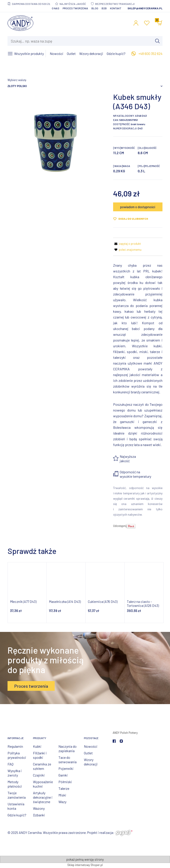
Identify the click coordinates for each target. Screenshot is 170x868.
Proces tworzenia (75, 8)
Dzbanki (39, 815)
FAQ (11, 764)
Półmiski (65, 782)
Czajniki (39, 775)
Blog (95, 8)
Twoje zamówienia (17, 795)
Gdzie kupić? (17, 815)
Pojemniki (66, 768)
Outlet (88, 753)
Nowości (91, 746)
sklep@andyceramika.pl (145, 8)
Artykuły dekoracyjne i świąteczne (43, 797)
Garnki (63, 775)
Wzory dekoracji (91, 762)
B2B (104, 8)
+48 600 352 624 (150, 53)
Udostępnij (120, 526)
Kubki (37, 746)
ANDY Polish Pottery (125, 733)
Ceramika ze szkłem (42, 766)
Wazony (39, 808)
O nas (56, 8)
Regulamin (15, 746)
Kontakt (116, 8)
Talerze (64, 788)
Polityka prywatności (17, 755)
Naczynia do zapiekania (68, 749)
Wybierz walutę (17, 80)
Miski (62, 795)
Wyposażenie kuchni (43, 784)
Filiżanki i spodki (40, 755)
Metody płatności (15, 784)
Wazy (62, 802)
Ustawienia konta (16, 806)
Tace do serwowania (68, 760)
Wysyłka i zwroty (15, 773)
